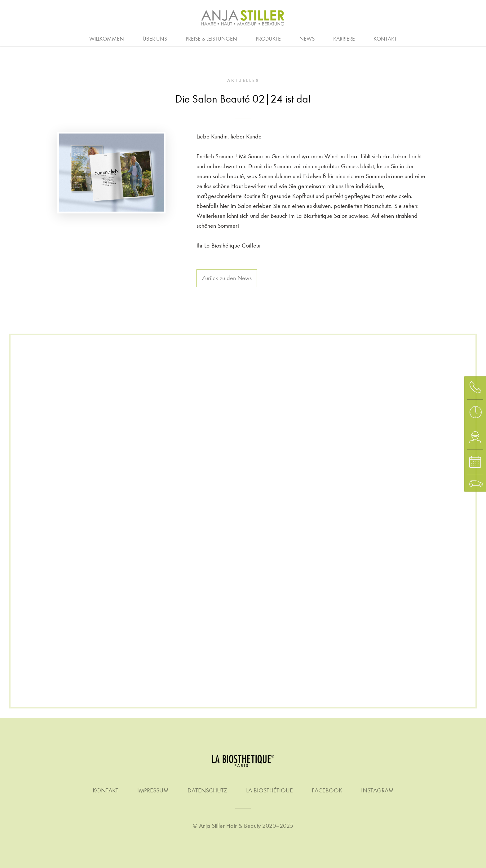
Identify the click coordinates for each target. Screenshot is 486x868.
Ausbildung (175, 38)
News (307, 39)
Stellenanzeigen (355, 38)
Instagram (377, 790)
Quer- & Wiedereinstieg (282, 38)
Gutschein (471, 38)
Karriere (344, 39)
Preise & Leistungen (211, 39)
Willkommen (107, 39)
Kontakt (385, 39)
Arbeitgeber (124, 38)
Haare (55, 38)
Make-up (294, 38)
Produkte (268, 39)
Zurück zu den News (227, 278)
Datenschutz (207, 790)
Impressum (153, 790)
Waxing (427, 38)
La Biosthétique (270, 790)
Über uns (155, 39)
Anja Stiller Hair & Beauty (230, 826)
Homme (254, 38)
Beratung (14, 38)
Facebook (327, 790)
